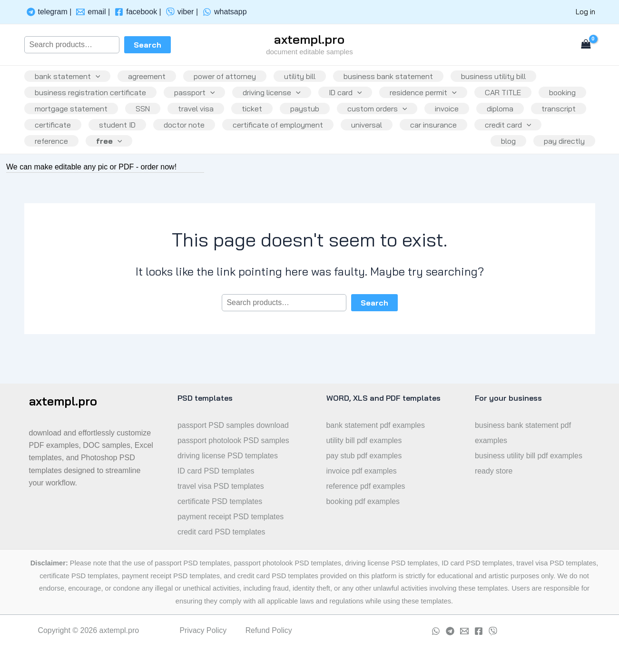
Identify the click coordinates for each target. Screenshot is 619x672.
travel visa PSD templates (221, 486)
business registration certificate (91, 98)
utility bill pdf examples (364, 440)
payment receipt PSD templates (231, 517)
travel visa (257, 118)
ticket (315, 118)
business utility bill (504, 78)
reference (205, 158)
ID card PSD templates (216, 471)
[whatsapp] (225, 12)
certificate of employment (405, 138)
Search (147, 45)
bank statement (69, 78)
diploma (49, 138)
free (265, 158)
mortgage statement (129, 118)
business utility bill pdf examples (529, 456)
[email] (93, 12)
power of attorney (230, 78)
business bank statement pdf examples (523, 433)
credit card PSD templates (222, 532)
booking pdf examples (364, 501)
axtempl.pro (309, 39)
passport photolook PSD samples (234, 440)
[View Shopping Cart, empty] (586, 44)
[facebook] (138, 12)
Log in (585, 12)
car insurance (59, 158)
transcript (109, 138)
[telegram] (49, 12)
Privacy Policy (203, 630)
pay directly (563, 158)
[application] (97, 78)
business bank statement (397, 78)
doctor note (310, 138)
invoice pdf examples (362, 471)
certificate (175, 138)
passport (197, 98)
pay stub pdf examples (364, 456)
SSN (202, 118)
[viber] (182, 12)
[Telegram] (450, 631)
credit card (136, 158)
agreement (150, 78)
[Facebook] (479, 631)
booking (49, 118)
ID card (352, 98)
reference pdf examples (366, 486)
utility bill (306, 78)
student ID (241, 138)
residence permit (432, 98)
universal (496, 138)
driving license (276, 98)
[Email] (464, 631)
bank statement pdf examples (376, 425)
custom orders (444, 118)
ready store (494, 471)
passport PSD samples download (234, 425)
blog (506, 158)
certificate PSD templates (220, 501)
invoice (516, 118)
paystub (370, 118)
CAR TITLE (513, 98)
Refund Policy (269, 630)
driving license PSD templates (228, 456)
